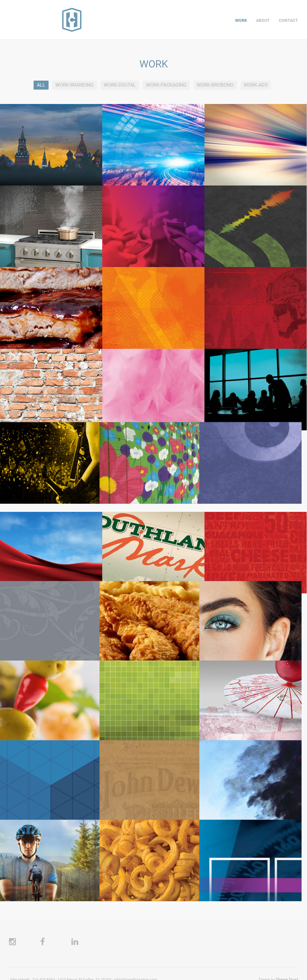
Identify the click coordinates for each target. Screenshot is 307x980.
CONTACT (288, 21)
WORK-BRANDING (75, 85)
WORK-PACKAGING (166, 85)
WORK (241, 21)
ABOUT (263, 21)
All (41, 85)
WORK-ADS (256, 85)
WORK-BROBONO (215, 85)
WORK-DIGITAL (120, 85)
